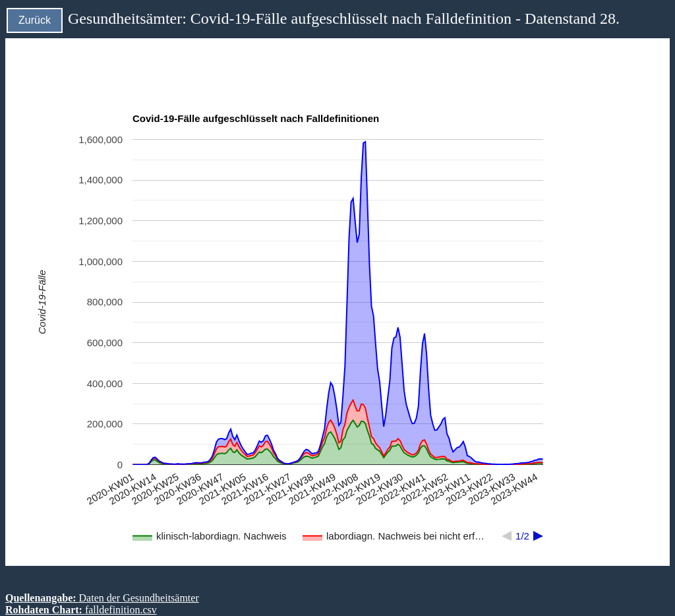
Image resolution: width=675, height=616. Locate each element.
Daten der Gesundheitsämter (139, 598)
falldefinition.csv (121, 610)
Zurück (35, 20)
